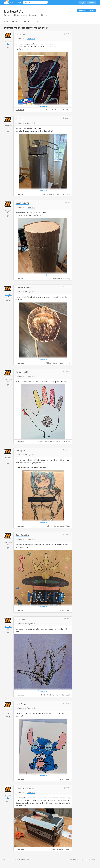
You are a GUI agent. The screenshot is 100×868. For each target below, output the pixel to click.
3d (42, 110)
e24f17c (83, 859)
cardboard (56, 110)
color (56, 363)
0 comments (20, 110)
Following (16, 22)
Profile (6, 22)
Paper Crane (21, 620)
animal (47, 442)
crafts (63, 110)
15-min (43, 695)
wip (69, 279)
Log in (82, 2)
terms (17, 859)
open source (77, 859)
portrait (68, 363)
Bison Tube (20, 119)
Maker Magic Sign (23, 535)
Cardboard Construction (26, 788)
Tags (41, 22)
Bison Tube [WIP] (23, 203)
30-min (40, 442)
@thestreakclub (93, 859)
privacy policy (23, 859)
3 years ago (67, 619)
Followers (29, 22)
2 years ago (67, 34)
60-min (48, 110)
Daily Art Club (31, 39)
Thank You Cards (23, 704)
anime (57, 526)
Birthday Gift (21, 451)
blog (28, 859)
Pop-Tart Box (21, 34)
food (69, 110)
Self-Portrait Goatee (25, 288)
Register (92, 2)
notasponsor (66, 194)
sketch (68, 695)
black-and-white (53, 695)
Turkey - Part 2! (22, 372)
